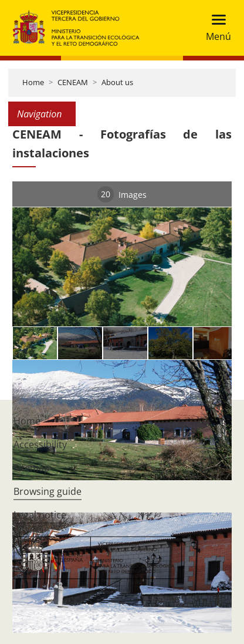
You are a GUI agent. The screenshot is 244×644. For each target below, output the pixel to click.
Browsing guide (48, 491)
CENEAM (73, 82)
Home (33, 82)
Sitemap (32, 468)
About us (117, 82)
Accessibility (40, 444)
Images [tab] (122, 194)
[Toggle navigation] (215, 28)
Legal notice (40, 515)
